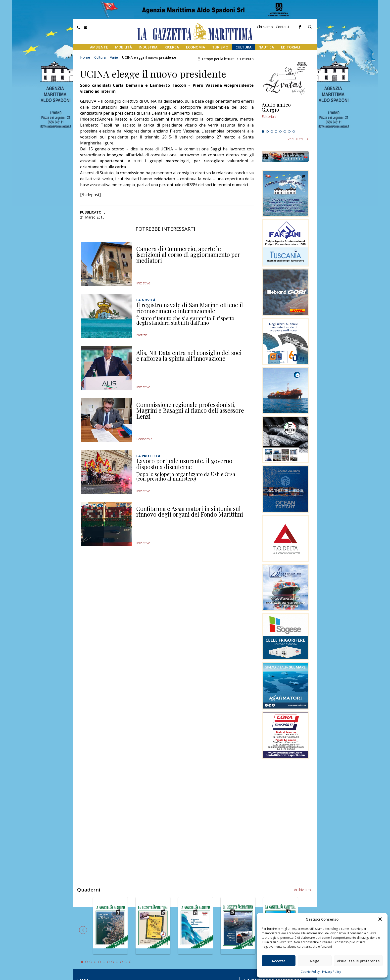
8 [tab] (294, 132)
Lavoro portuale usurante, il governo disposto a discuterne (184, 464)
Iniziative (143, 283)
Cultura (244, 47)
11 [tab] (126, 962)
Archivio (300, 890)
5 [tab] (281, 132)
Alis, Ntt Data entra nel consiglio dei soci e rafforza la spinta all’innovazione (189, 356)
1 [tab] (263, 132)
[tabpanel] (285, 115)
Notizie (142, 335)
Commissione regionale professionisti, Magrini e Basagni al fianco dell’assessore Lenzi (190, 410)
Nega (315, 961)
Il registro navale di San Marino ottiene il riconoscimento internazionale (190, 308)
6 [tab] (285, 132)
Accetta (279, 961)
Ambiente (99, 47)
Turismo (220, 47)
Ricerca (172, 47)
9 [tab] (117, 962)
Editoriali (291, 47)
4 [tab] (276, 132)
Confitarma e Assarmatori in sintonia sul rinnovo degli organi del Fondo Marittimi (190, 511)
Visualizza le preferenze (358, 961)
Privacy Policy (332, 972)
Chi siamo (265, 27)
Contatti (282, 27)
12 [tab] (130, 962)
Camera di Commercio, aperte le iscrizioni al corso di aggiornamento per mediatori (188, 254)
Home (85, 57)
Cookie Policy (310, 972)
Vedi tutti (295, 139)
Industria (148, 47)
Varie (114, 57)
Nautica (266, 47)
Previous (83, 930)
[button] (380, 919)
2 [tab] (267, 132)
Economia (195, 47)
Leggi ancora (285, 115)
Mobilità (123, 47)
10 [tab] (121, 962)
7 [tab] (289, 132)
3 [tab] (272, 132)
